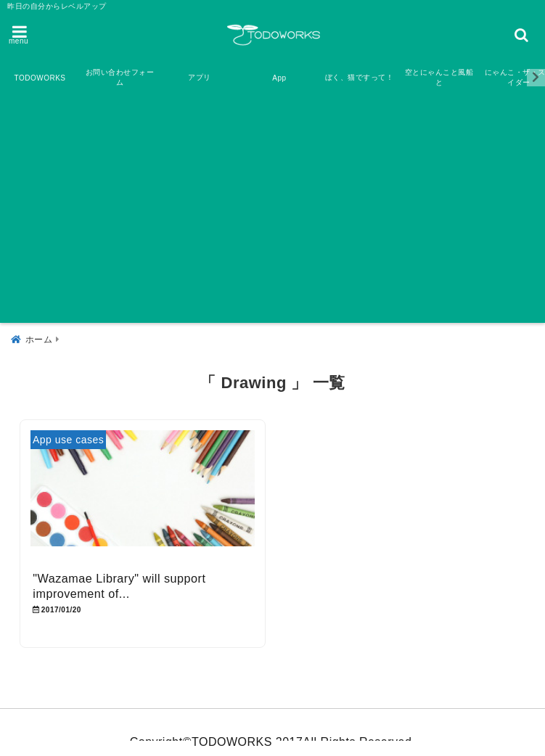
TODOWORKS (40, 78)
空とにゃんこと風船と (439, 77)
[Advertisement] (272, 210)
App (279, 78)
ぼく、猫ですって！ (360, 77)
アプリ (200, 77)
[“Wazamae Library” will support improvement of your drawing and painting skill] (143, 497)
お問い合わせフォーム (120, 77)
